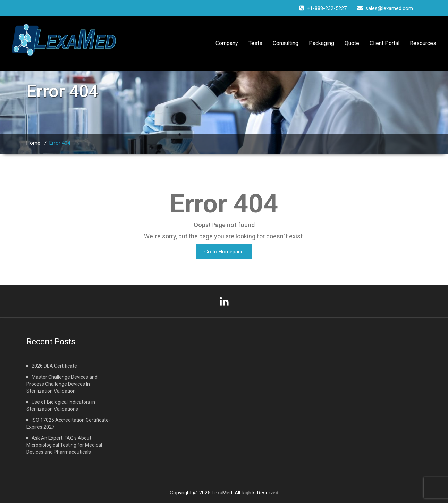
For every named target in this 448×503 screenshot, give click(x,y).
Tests (255, 43)
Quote (352, 43)
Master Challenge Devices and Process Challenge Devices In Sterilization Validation (62, 384)
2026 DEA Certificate (54, 366)
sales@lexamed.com (389, 8)
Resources (423, 43)
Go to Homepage (224, 252)
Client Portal (384, 43)
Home (33, 143)
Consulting (286, 43)
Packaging (322, 43)
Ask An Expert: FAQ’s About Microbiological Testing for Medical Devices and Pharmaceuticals (64, 445)
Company (227, 43)
